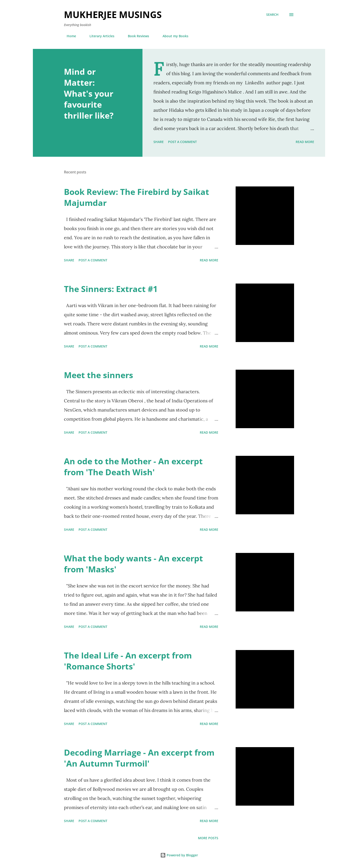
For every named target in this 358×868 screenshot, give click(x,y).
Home (69, 36)
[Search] (272, 15)
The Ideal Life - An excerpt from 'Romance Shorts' (128, 661)
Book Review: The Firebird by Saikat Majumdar (137, 197)
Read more (305, 142)
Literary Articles (99, 36)
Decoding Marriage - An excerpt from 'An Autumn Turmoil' (139, 758)
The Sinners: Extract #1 (111, 289)
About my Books (173, 36)
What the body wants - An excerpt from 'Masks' (133, 564)
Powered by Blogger (179, 855)
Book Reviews (136, 36)
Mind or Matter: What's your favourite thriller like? (89, 94)
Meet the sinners (99, 375)
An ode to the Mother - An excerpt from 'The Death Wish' (133, 467)
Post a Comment (182, 142)
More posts (208, 838)
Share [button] (159, 142)
